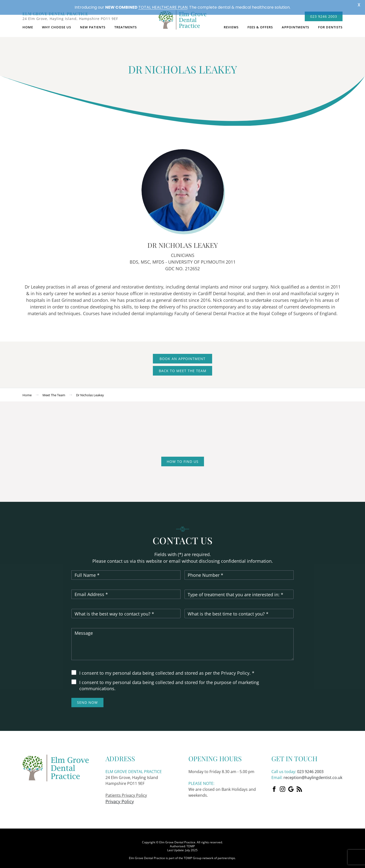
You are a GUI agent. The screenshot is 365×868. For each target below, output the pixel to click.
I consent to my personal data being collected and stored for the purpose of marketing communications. (169, 682)
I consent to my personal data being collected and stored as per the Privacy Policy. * (167, 669)
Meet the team (54, 391)
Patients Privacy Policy (126, 791)
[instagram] (283, 785)
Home (28, 23)
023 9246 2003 (310, 768)
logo (182, 18)
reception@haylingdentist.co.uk (313, 774)
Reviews (231, 23)
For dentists (330, 23)
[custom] (291, 785)
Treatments (126, 23)
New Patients (93, 23)
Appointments (295, 23)
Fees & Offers (260, 23)
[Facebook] (274, 785)
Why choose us (57, 23)
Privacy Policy (120, 797)
